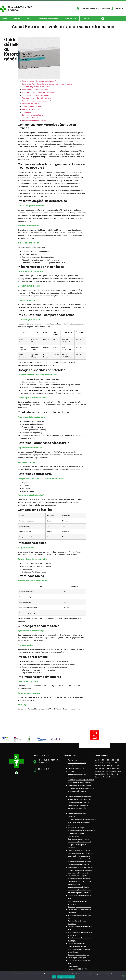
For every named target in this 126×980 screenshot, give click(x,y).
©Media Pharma (96, 748)
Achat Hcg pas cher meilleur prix (78, 955)
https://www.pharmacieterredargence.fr (82, 819)
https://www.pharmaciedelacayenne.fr (81, 831)
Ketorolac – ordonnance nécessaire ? (36, 101)
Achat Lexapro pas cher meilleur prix (80, 907)
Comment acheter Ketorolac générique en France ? (42, 81)
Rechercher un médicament (49, 19)
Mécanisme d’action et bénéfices (35, 90)
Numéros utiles (71, 19)
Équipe (30, 19)
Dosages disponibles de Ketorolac (35, 95)
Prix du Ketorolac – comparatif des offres (38, 92)
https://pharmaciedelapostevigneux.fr (81, 788)
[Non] (123, 976)
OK (54, 977)
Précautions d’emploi (30, 118)
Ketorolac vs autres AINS (31, 104)
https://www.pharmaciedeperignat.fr (81, 870)
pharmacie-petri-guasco (80, 799)
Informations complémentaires (34, 121)
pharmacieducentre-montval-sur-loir (80, 853)
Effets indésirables (29, 112)
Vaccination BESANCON (76, 768)
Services (17, 19)
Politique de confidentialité (66, 977)
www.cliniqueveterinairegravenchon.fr (81, 780)
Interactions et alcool (30, 109)
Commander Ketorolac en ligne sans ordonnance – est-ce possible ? (48, 84)
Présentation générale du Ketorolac (36, 87)
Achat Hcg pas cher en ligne (77, 958)
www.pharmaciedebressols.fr (78, 862)
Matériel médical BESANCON (77, 969)
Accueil (5, 19)
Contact (86, 19)
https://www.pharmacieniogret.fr (80, 890)
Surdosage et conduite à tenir (33, 115)
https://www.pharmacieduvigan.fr (80, 842)
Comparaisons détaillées (31, 106)
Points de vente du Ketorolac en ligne (36, 98)
